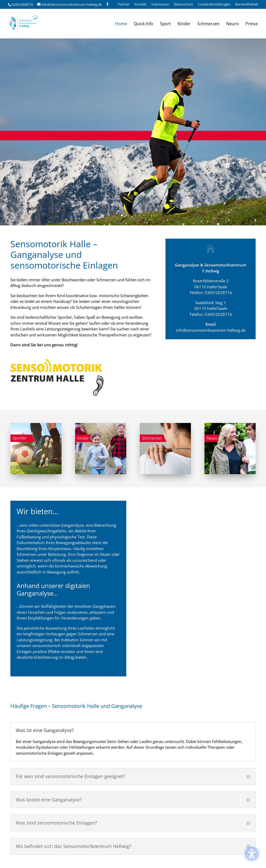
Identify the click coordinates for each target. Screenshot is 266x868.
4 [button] (135, 215)
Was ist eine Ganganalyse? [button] (45, 730)
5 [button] (140, 215)
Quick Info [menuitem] (144, 24)
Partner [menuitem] (124, 5)
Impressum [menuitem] (160, 5)
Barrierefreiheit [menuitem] (247, 5)
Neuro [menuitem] (232, 24)
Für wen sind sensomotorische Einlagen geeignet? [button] (71, 776)
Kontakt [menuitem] (141, 5)
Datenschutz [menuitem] (184, 5)
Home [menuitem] (121, 24)
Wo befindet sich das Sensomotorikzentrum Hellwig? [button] (74, 846)
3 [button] (131, 215)
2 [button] (126, 215)
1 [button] (122, 215)
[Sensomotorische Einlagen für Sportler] (36, 473)
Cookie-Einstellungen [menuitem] (214, 5)
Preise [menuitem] (252, 24)
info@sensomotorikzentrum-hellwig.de (211, 330)
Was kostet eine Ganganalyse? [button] (49, 800)
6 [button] (144, 215)
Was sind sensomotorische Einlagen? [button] (56, 823)
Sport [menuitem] (165, 24)
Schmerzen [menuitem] (208, 24)
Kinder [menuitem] (184, 24)
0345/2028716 (22, 4)
